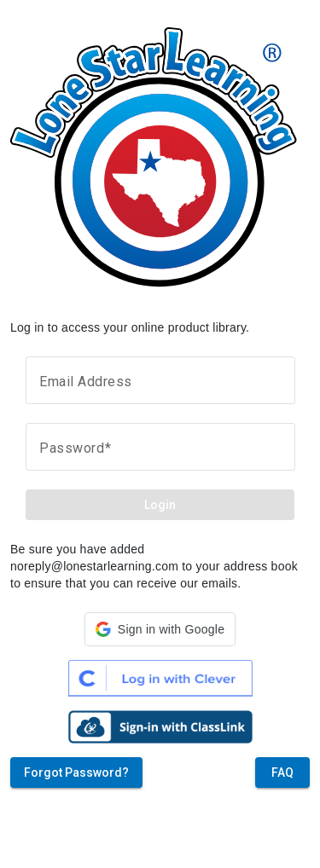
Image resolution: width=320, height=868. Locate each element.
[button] (160, 629)
